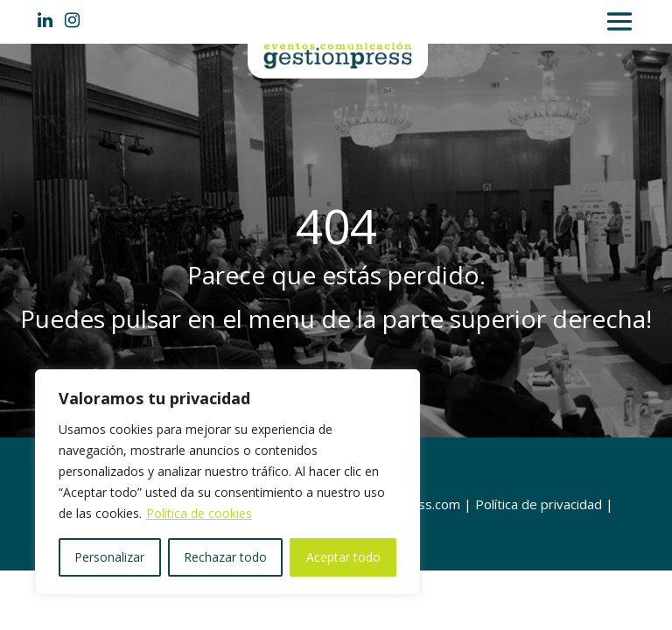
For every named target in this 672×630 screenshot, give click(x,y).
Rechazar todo (225, 557)
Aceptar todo (343, 557)
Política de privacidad (539, 504)
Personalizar (109, 557)
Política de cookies (199, 513)
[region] (227, 482)
